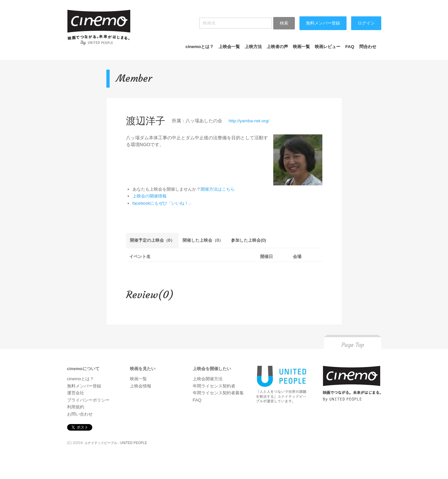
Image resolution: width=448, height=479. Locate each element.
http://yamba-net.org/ (249, 121)
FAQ (350, 47)
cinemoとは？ (200, 47)
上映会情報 (141, 386)
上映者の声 (277, 47)
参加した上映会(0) (249, 240)
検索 (284, 23)
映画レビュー (328, 47)
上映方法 (253, 47)
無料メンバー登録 (323, 23)
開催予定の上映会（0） (152, 240)
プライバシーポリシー (88, 400)
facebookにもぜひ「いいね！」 (163, 203)
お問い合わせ (80, 414)
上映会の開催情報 (150, 196)
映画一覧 (301, 47)
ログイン (366, 23)
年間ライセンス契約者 (214, 386)
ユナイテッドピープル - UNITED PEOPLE (116, 443)
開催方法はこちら (218, 189)
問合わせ (368, 47)
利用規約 (76, 407)
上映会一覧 (229, 47)
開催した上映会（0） (203, 240)
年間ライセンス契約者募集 (218, 393)
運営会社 (76, 393)
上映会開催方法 (208, 379)
